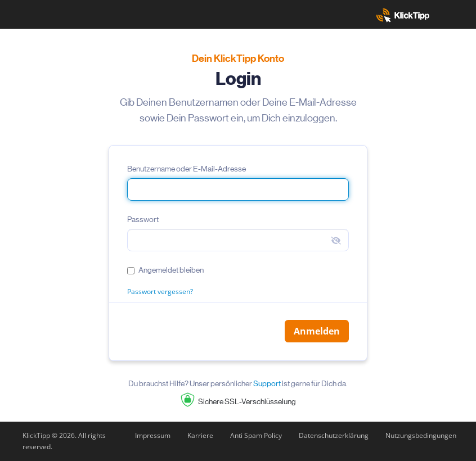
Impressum (153, 435)
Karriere (200, 435)
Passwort (143, 219)
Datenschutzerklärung (334, 435)
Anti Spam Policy (256, 435)
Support (267, 383)
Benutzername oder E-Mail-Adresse (187, 169)
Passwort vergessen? (160, 291)
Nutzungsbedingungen (421, 435)
